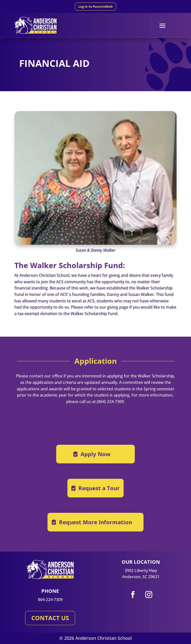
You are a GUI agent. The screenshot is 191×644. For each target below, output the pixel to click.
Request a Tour (99, 488)
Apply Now (95, 454)
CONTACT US (50, 618)
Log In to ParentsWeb (95, 6)
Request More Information (95, 522)
